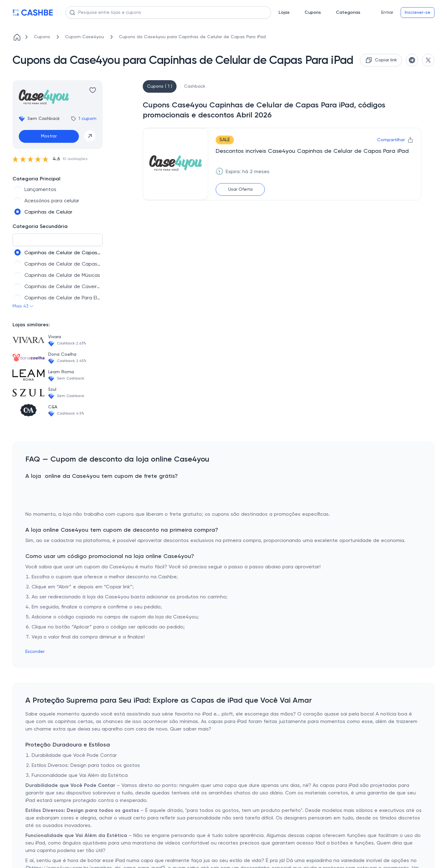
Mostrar (49, 136)
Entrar (387, 13)
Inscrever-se (418, 13)
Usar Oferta (240, 189)
